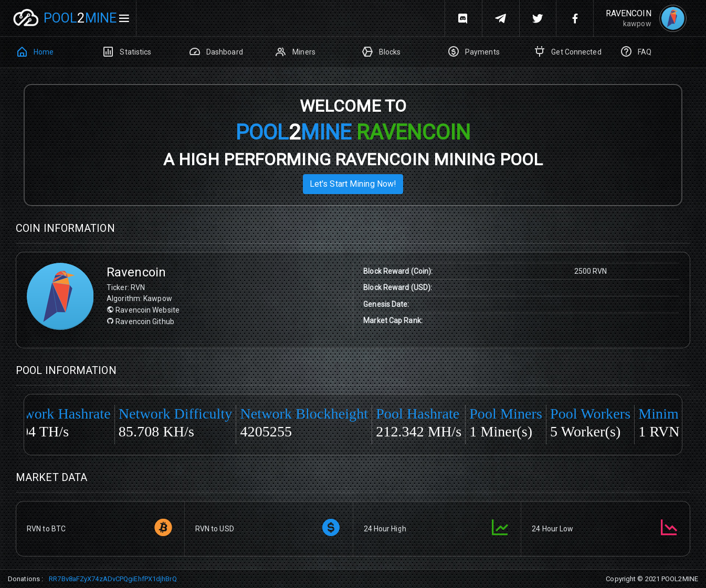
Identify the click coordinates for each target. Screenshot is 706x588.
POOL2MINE (680, 579)
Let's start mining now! (353, 184)
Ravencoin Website (143, 310)
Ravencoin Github (140, 322)
